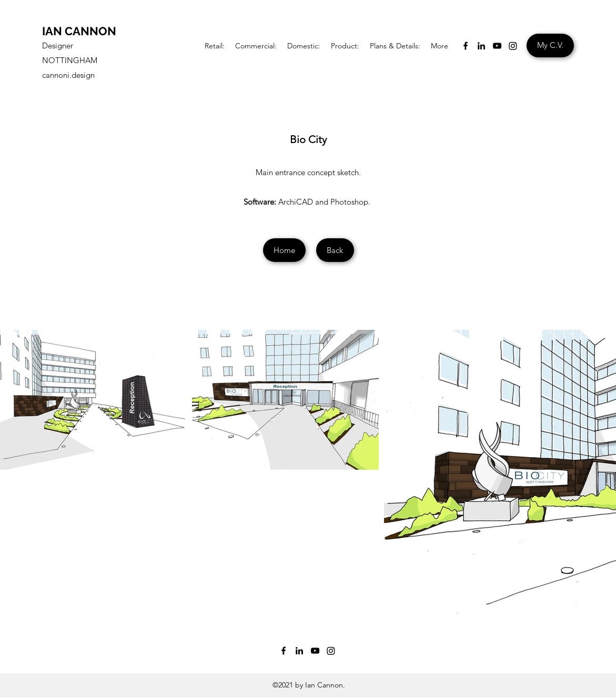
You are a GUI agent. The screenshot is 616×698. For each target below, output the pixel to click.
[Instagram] (513, 46)
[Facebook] (466, 46)
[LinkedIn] (481, 46)
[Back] (335, 250)
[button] (215, 46)
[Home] (284, 250)
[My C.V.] (550, 45)
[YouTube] (497, 46)
